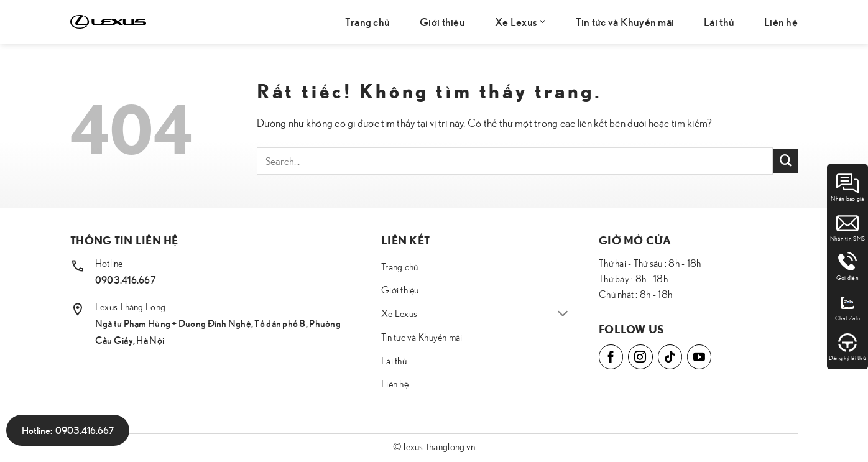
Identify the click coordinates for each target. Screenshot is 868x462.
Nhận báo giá (847, 187)
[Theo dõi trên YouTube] (699, 357)
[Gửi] (785, 161)
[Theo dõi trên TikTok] (670, 357)
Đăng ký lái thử (847, 346)
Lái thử (719, 21)
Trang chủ (367, 21)
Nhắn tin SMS (847, 227)
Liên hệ (781, 21)
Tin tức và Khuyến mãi (625, 21)
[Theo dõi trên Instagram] (640, 357)
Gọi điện (847, 266)
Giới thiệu (442, 21)
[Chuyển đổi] (563, 314)
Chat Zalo (847, 307)
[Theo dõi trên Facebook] (611, 357)
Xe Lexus (520, 21)
